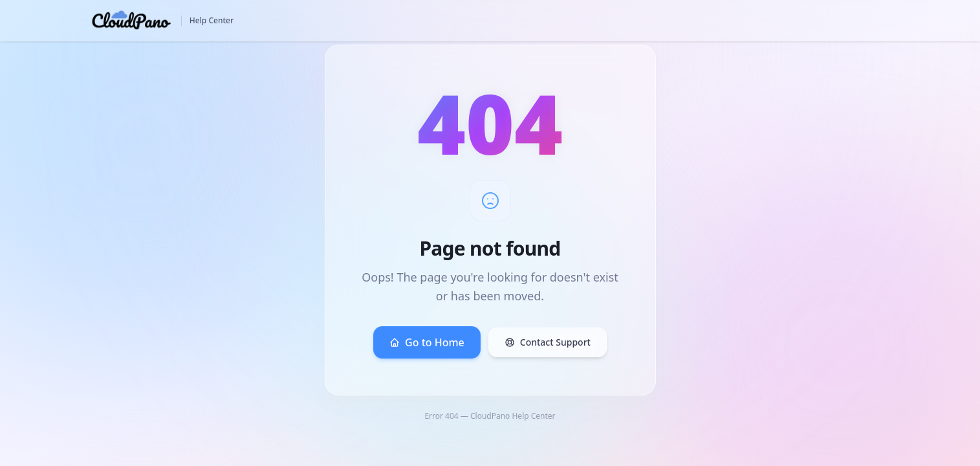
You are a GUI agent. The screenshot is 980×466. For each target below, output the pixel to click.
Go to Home (427, 342)
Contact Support (548, 342)
